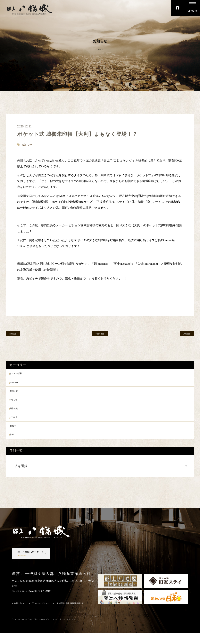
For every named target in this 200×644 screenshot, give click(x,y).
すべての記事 (22, 374)
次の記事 (182, 335)
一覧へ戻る (100, 335)
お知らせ (19, 394)
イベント (19, 425)
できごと (19, 405)
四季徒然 (19, 415)
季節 (16, 446)
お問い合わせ (22, 615)
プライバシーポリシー (49, 615)
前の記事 (18, 335)
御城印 (17, 435)
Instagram (19, 384)
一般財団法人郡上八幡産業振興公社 (88, 615)
